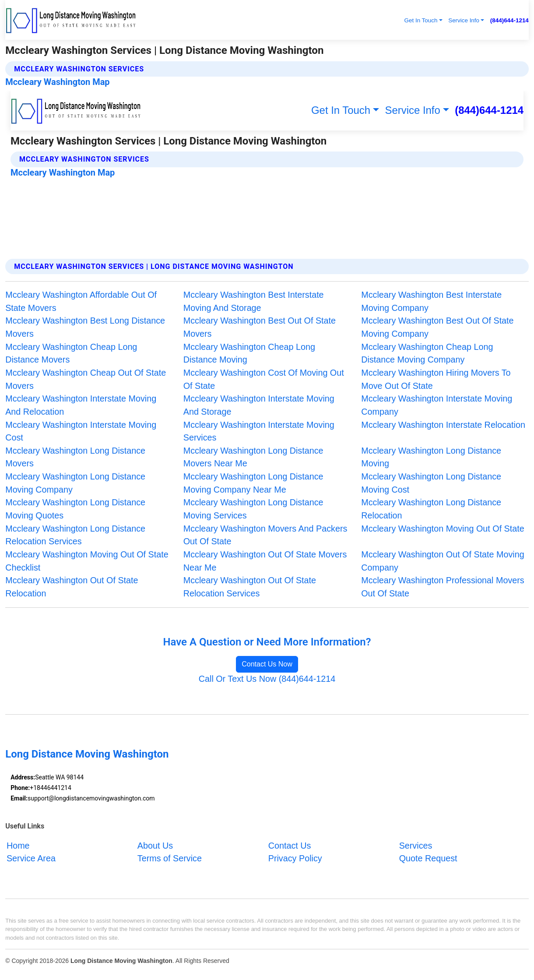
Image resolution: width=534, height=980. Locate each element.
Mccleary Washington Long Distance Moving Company (75, 483)
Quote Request (428, 858)
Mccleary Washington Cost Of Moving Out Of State (264, 379)
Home (18, 845)
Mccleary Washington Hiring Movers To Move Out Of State (436, 379)
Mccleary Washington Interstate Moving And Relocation (81, 405)
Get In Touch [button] (421, 20)
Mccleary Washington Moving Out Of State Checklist (87, 561)
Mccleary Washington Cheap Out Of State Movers (86, 379)
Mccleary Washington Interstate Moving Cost (81, 431)
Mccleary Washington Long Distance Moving (431, 457)
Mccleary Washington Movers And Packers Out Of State (265, 535)
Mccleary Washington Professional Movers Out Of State (443, 587)
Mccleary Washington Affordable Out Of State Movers (81, 301)
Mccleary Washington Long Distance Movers (75, 457)
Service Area (31, 858)
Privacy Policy (295, 858)
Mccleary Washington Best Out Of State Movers (260, 327)
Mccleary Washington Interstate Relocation (443, 425)
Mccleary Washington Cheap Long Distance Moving (249, 353)
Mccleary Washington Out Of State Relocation (72, 587)
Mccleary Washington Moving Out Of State (443, 529)
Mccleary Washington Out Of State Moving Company (443, 561)
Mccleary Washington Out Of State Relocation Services (250, 587)
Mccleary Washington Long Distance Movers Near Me (253, 457)
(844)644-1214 (509, 20)
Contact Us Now (267, 664)
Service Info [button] (464, 20)
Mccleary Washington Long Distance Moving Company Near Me (253, 483)
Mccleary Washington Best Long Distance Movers (85, 327)
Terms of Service (170, 858)
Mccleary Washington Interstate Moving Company (437, 405)
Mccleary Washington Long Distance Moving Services (253, 509)
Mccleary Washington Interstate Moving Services (259, 431)
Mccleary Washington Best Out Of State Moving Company (437, 327)
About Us (155, 845)
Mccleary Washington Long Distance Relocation (431, 509)
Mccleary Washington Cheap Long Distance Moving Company (427, 353)
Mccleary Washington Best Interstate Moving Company (431, 301)
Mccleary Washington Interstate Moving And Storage (259, 405)
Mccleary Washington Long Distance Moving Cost (431, 483)
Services (416, 845)
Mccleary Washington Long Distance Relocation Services (75, 535)
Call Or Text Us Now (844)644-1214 (267, 679)
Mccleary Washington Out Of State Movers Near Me (265, 561)
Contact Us (290, 845)
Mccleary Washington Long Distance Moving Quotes (75, 509)
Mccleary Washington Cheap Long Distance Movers (71, 353)
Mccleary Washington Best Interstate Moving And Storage (254, 301)
